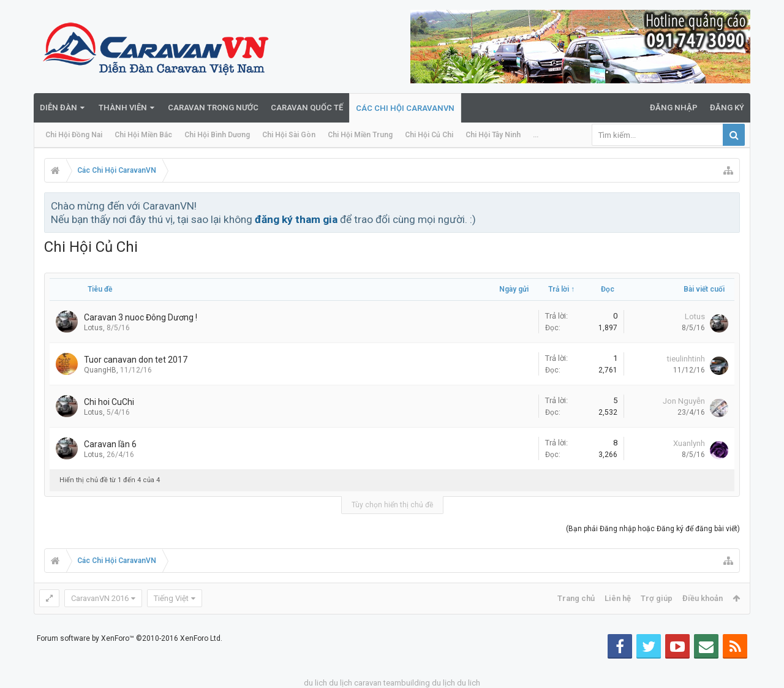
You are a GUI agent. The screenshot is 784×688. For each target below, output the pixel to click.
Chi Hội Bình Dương (217, 135)
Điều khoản (703, 598)
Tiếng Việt (171, 598)
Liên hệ (618, 598)
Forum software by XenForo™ (130, 638)
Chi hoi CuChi (109, 402)
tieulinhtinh (686, 359)
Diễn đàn (58, 108)
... (536, 135)
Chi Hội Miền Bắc (143, 135)
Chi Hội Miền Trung (360, 135)
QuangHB (100, 370)
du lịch (341, 683)
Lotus (93, 328)
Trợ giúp (657, 598)
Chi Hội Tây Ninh (493, 135)
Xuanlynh (689, 443)
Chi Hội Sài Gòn (289, 135)
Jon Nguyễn (684, 401)
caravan (368, 683)
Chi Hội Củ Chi (429, 135)
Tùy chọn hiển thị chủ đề (392, 505)
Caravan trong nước (213, 108)
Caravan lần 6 (110, 444)
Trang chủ (576, 598)
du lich (315, 683)
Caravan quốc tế (307, 108)
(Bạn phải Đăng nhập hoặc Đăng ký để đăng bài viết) (653, 529)
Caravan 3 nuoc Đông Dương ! (141, 317)
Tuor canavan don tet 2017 (136, 360)
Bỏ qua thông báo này (731, 205)
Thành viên (123, 108)
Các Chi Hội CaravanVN (405, 108)
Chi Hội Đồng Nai (74, 135)
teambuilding (407, 683)
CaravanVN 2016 (100, 598)
